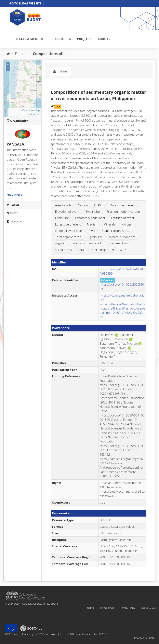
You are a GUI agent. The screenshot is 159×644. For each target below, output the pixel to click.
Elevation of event (67, 211)
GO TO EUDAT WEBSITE (25, 3)
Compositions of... (49, 54)
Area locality (63, 205)
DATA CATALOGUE (30, 39)
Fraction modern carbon (123, 211)
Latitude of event (123, 218)
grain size (96, 237)
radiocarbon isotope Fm (88, 243)
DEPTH (99, 205)
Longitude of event (68, 224)
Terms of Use (107, 608)
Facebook (14, 221)
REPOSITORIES (60, 39)
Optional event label (69, 231)
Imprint (90, 608)
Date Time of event (123, 205)
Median (92, 224)
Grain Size (62, 218)
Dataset (21, 54)
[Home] (8, 54)
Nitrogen (127, 224)
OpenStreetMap (31, 110)
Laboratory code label (90, 218)
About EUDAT (149, 608)
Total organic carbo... (69, 237)
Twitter (13, 213)
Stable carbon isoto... (116, 231)
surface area (64, 250)
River (92, 231)
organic (60, 243)
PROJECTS (84, 39)
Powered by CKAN (144, 638)
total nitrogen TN (102, 250)
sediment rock (120, 243)
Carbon (83, 205)
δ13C (124, 250)
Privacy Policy (128, 608)
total (81, 250)
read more (15, 194)
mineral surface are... (123, 237)
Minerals (109, 224)
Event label (93, 211)
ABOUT (104, 39)
